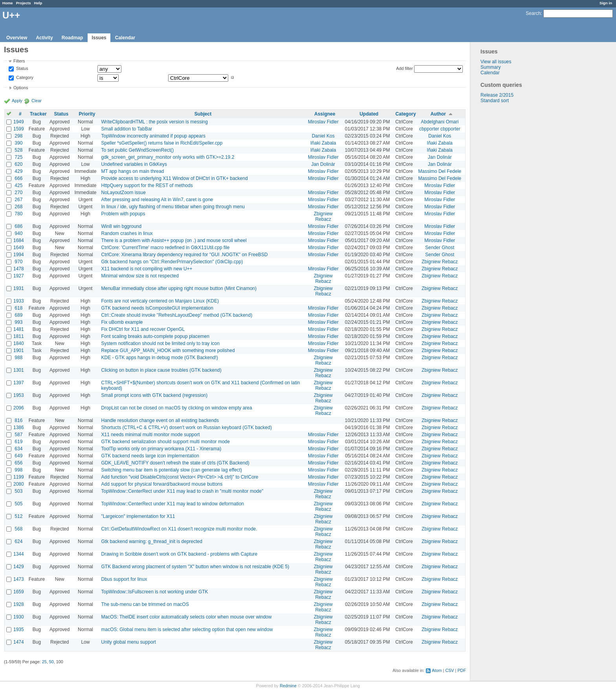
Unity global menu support (128, 642)
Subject (203, 114)
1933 (19, 301)
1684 (19, 240)
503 (18, 491)
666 (18, 178)
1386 (19, 428)
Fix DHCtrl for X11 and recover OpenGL (143, 329)
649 (18, 456)
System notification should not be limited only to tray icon (160, 343)
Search (533, 13)
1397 (19, 383)
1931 (19, 288)
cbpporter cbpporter (440, 129)
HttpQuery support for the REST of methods (147, 185)
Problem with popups (123, 214)
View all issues (496, 62)
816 (18, 420)
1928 (19, 604)
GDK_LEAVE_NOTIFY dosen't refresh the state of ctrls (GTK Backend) (175, 463)
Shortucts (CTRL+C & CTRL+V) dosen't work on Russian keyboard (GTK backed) (186, 428)
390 (18, 143)
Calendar (125, 38)
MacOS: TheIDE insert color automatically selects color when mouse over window (186, 617)
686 (18, 226)
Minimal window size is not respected (140, 276)
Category (24, 77)
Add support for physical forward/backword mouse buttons (162, 484)
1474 (19, 642)
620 (18, 164)
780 (18, 214)
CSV (449, 670)
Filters (19, 61)
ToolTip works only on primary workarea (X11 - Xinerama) (161, 449)
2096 (19, 408)
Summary (490, 67)
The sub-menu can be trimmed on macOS (145, 604)
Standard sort (495, 101)
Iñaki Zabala (323, 143)
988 (18, 358)
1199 (19, 477)
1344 (19, 554)
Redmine (288, 686)
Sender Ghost (440, 248)
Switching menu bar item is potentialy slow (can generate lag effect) (171, 470)
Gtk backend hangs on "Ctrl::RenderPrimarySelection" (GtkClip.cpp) (172, 262)
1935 (19, 629)
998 (18, 470)
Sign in (606, 3)
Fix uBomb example (122, 322)
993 (18, 322)
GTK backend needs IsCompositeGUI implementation (157, 308)
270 (18, 193)
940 (18, 233)
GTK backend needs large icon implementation (150, 456)
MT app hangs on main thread (132, 171)
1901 (19, 351)
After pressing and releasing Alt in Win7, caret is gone (157, 200)
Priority (87, 114)
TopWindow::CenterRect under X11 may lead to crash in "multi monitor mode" (182, 491)
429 (18, 171)
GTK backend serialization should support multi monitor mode (165, 442)
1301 (19, 370)
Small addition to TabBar (126, 129)
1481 (19, 329)
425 (18, 185)
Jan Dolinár (440, 157)
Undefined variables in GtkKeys (134, 164)
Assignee (325, 114)
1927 (19, 276)
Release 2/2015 (497, 95)
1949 (19, 122)
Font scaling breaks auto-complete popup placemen (155, 336)
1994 (19, 255)
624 (18, 541)
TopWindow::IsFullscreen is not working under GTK (154, 592)
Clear (37, 101)
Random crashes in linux (127, 233)
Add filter (404, 68)
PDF (462, 670)
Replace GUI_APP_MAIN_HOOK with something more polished (168, 351)
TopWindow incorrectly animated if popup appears (153, 136)
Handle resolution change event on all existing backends (160, 420)
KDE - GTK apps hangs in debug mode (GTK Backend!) (159, 358)
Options (21, 88)
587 (18, 435)
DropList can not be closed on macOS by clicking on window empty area (176, 408)
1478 (19, 269)
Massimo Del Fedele (440, 171)
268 (18, 207)
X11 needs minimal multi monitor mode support (150, 435)
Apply (17, 101)
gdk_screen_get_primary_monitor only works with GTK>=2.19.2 (168, 157)
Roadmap (72, 38)
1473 (19, 579)
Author (438, 114)
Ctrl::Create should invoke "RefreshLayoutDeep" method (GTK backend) (177, 315)
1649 (19, 248)
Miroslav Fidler (323, 122)
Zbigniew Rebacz (323, 217)
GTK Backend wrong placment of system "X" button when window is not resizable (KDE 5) (195, 567)
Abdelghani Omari (440, 122)
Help (38, 3)
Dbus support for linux (124, 579)
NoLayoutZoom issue (123, 193)
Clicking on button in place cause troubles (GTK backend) (161, 370)
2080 (19, 484)
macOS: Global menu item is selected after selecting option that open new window (187, 629)
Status (22, 69)
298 (18, 136)
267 (18, 200)
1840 (19, 343)
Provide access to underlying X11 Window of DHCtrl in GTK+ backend (174, 178)
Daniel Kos (323, 136)
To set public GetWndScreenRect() (137, 150)
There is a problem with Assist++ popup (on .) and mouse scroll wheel (174, 240)
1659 (19, 592)
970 (18, 262)
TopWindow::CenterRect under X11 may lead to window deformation (172, 504)
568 (18, 529)
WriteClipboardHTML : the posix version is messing (154, 122)
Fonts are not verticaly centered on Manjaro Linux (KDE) (160, 301)
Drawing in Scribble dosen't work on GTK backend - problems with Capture (179, 554)
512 (18, 516)
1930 (19, 617)
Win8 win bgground (121, 226)
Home (8, 3)
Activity (44, 38)
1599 (19, 129)
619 (18, 442)
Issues (99, 38)
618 (18, 308)
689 (18, 315)
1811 (19, 336)
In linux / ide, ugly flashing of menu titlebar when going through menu (173, 207)
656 (18, 463)
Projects (24, 3)
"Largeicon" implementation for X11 (138, 516)
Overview (17, 38)
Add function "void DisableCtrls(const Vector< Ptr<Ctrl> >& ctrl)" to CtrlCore (180, 477)
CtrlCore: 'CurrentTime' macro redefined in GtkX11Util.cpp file (165, 248)
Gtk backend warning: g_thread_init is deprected (152, 541)
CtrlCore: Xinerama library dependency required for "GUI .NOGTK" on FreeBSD (184, 255)
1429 (19, 567)
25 (44, 662)
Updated (369, 114)
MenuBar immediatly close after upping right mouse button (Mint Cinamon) (179, 288)
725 (18, 157)
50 (51, 662)
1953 (19, 395)
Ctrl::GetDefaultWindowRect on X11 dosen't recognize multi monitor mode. (179, 529)
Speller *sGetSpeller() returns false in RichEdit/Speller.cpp (162, 143)
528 (18, 150)
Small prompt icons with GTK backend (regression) (154, 395)
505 (18, 504)
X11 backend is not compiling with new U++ (147, 269)
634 (18, 449)
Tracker (38, 114)
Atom (437, 670)
